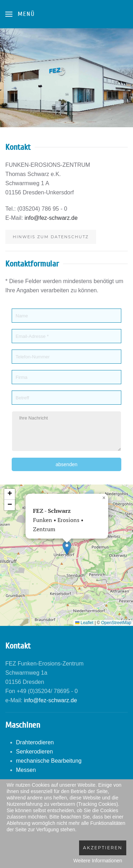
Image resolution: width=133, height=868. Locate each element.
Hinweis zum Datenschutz (51, 237)
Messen (26, 770)
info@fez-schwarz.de (51, 218)
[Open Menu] (20, 14)
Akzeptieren (103, 848)
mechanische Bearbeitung (49, 761)
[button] (67, 548)
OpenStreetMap (116, 623)
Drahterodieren (35, 742)
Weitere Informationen (98, 861)
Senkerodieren (34, 752)
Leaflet (84, 623)
